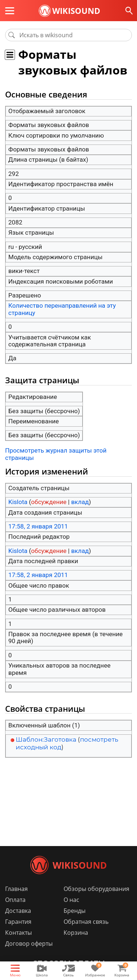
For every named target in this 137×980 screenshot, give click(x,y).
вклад (80, 502)
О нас (71, 900)
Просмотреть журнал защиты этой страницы (56, 454)
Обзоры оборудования (96, 889)
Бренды (75, 911)
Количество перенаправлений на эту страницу (62, 309)
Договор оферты (29, 944)
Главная (16, 889)
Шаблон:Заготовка (46, 739)
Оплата (15, 900)
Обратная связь (86, 922)
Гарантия (18, 922)
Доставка (18, 911)
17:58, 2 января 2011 (38, 526)
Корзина (76, 933)
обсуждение (49, 502)
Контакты (18, 933)
